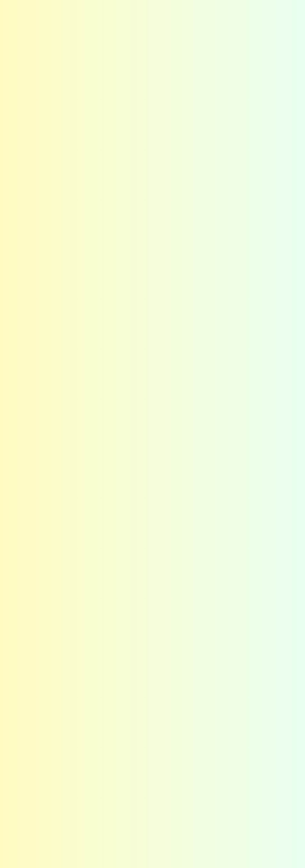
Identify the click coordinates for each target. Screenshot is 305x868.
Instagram (230, 7)
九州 (76, 840)
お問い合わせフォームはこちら (220, 683)
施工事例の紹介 (43, 27)
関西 (76, 833)
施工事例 (227, 13)
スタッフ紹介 (238, 766)
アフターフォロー (138, 774)
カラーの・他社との (298, 64)
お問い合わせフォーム (119, 324)
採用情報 (234, 774)
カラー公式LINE (188, 833)
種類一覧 (183, 766)
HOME (26, 27)
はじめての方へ (144, 13)
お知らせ (152, 6)
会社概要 (246, 13)
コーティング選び (201, 13)
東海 (76, 825)
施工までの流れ (188, 825)
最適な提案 (133, 759)
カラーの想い (83, 759)
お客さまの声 (192, 6)
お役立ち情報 (186, 788)
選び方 (181, 759)
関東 (76, 818)
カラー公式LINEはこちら (225, 705)
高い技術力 (133, 766)
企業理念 (234, 759)
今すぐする (298, 115)
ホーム (27, 749)
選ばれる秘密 (172, 13)
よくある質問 (170, 6)
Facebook (242, 7)
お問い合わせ (273, 9)
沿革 (231, 781)
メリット (80, 766)
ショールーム (186, 774)
